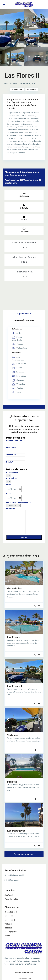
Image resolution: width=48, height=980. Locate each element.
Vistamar (13, 735)
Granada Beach (16, 588)
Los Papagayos (16, 831)
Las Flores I (14, 637)
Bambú (7, 936)
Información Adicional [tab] (24, 320)
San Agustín (9, 895)
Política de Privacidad (24, 972)
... (13, 597)
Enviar (24, 537)
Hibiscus (12, 782)
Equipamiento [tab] (24, 314)
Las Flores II (15, 686)
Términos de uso (24, 979)
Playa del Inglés (11, 899)
